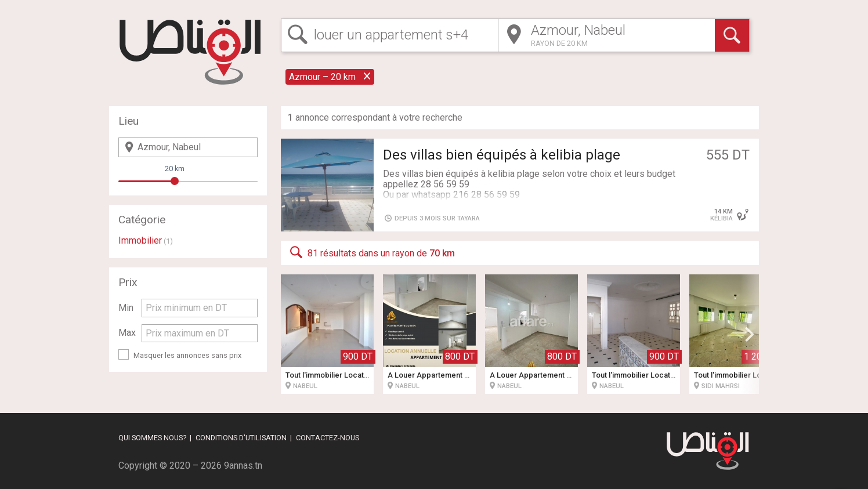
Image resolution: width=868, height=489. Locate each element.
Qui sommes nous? (152, 438)
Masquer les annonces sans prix (187, 355)
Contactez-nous (328, 438)
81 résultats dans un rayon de (371, 252)
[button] (750, 334)
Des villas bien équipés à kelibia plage (502, 155)
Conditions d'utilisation (241, 438)
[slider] (175, 181)
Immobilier (140, 240)
